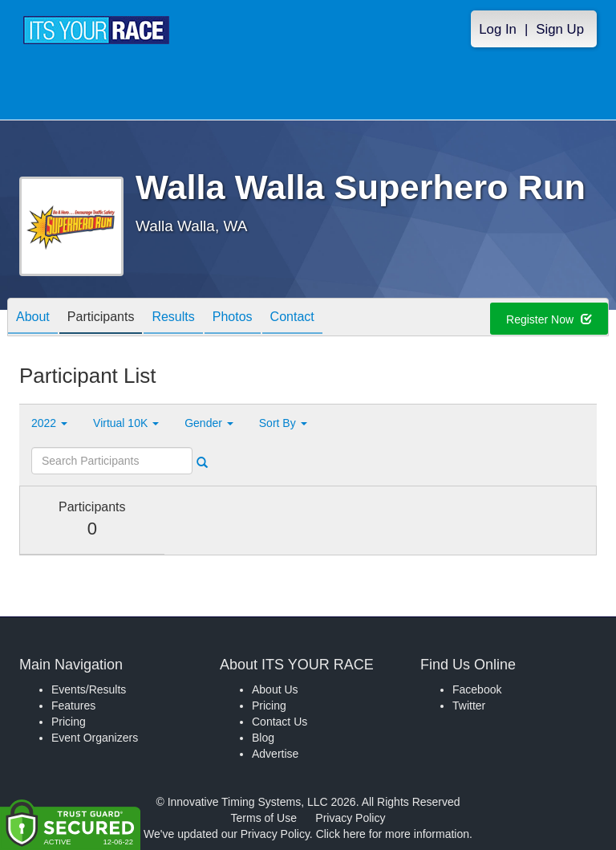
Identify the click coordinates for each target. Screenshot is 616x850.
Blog (263, 738)
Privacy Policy (350, 818)
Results (173, 318)
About (33, 318)
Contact (292, 318)
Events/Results (89, 689)
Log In (498, 29)
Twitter (469, 706)
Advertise (275, 754)
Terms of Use (264, 818)
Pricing (69, 722)
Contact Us (280, 722)
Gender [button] (209, 423)
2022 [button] (49, 423)
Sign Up (560, 29)
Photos (233, 318)
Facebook (477, 689)
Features (73, 706)
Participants (101, 318)
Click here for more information (393, 834)
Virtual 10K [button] (126, 423)
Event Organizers (95, 738)
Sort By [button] (283, 423)
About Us (275, 689)
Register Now (549, 319)
